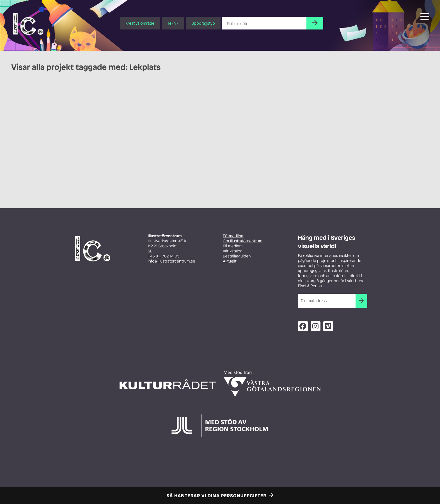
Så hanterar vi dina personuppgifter (217, 496)
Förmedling (233, 236)
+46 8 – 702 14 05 (164, 256)
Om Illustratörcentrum (243, 241)
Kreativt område (140, 23)
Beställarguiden (237, 256)
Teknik (173, 23)
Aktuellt (230, 261)
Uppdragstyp (203, 23)
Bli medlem (233, 246)
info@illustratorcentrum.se (172, 261)
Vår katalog (233, 251)
